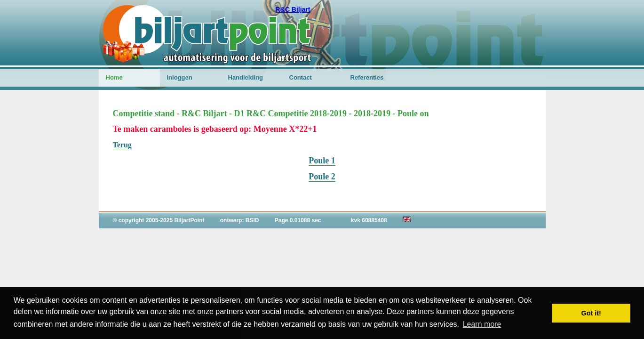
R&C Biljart (293, 9)
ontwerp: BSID (240, 220)
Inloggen (180, 77)
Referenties (367, 77)
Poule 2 (322, 177)
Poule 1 (322, 161)
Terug (122, 145)
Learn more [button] (482, 324)
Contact (301, 77)
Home (114, 77)
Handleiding (246, 77)
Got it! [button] (591, 313)
